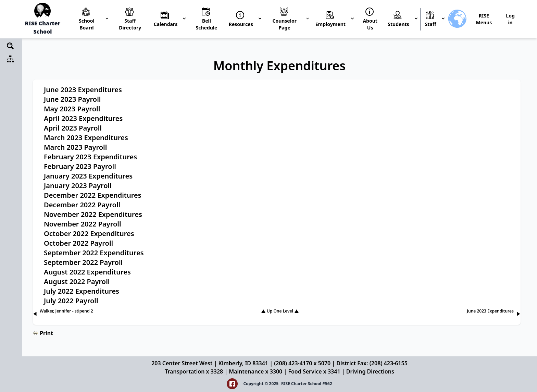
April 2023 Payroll (73, 128)
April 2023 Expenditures (83, 118)
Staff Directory (130, 24)
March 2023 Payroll (75, 147)
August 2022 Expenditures (87, 272)
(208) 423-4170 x (296, 363)
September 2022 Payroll (83, 262)
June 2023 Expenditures (83, 90)
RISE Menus (484, 19)
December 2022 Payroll (82, 205)
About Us (370, 24)
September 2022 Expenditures (94, 253)
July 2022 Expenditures (82, 291)
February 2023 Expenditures (90, 157)
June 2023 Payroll (72, 99)
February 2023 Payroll (80, 166)
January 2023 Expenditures (88, 176)
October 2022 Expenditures (89, 234)
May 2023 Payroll (72, 109)
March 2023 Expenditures (86, 138)
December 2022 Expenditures (93, 195)
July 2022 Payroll (71, 301)
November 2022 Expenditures (93, 214)
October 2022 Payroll (78, 243)
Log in (510, 19)
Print (46, 333)
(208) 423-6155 (389, 363)
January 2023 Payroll (78, 186)
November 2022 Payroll (83, 224)
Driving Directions (370, 371)
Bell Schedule (207, 24)
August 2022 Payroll (77, 281)
